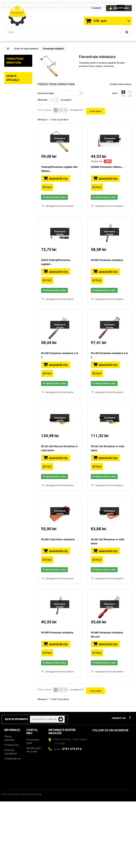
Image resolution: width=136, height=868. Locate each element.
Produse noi (12, 799)
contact (96, 8)
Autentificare (119, 8)
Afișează (42, 100)
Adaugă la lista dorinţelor (59, 206)
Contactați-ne (12, 813)
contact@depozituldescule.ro (68, 818)
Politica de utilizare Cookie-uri (11, 827)
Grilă (123, 94)
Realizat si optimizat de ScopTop (25, 861)
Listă (130, 94)
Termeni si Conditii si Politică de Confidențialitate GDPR (14, 842)
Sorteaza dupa (46, 93)
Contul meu (32, 786)
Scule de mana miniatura (26, 49)
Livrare (8, 818)
